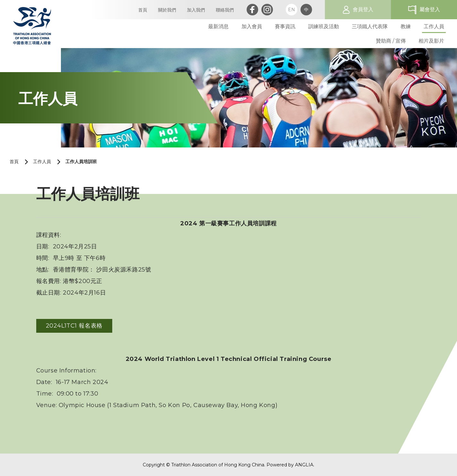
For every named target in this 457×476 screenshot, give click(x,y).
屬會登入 (430, 9)
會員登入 (363, 9)
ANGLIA (304, 465)
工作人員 (42, 162)
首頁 (14, 162)
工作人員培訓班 (81, 162)
